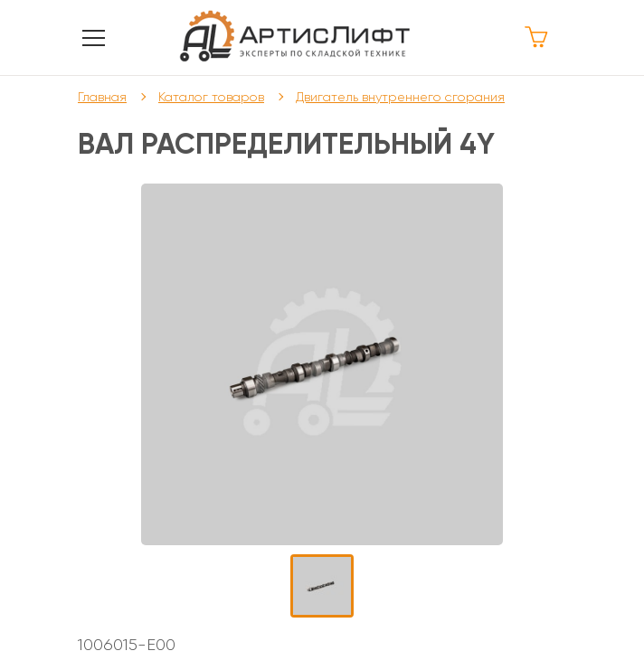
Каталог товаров (211, 97)
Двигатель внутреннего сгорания (400, 97)
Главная (102, 97)
